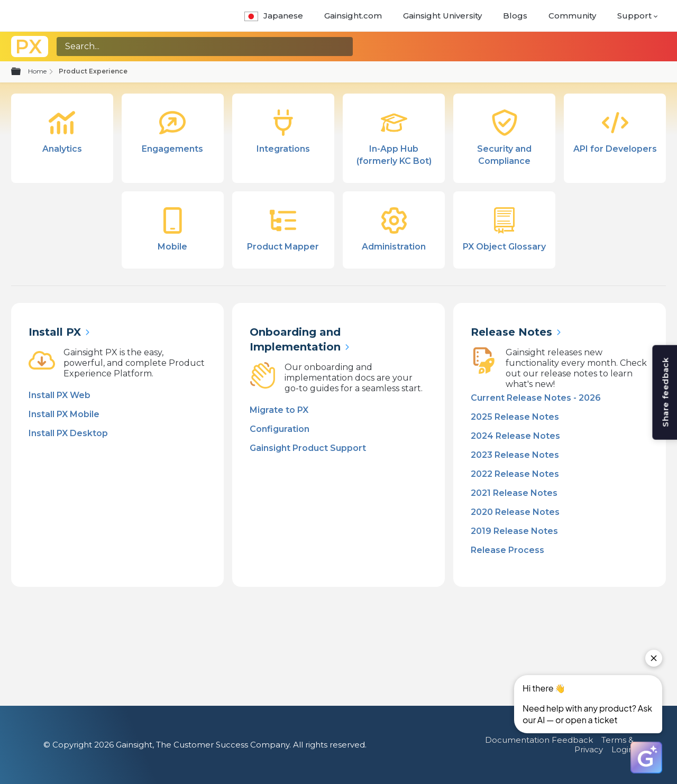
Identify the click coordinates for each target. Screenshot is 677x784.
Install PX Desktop (68, 433)
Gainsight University (442, 16)
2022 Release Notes (515, 474)
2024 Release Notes (515, 436)
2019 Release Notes (514, 531)
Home (37, 71)
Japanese (274, 16)
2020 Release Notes (515, 512)
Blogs (515, 16)
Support (634, 16)
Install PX (55, 332)
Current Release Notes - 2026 (536, 398)
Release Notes (511, 332)
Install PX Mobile (64, 414)
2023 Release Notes (515, 455)
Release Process (507, 550)
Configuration (280, 429)
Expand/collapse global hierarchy (22, 72)
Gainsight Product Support (308, 448)
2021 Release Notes (514, 493)
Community (572, 16)
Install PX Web (60, 395)
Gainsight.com (353, 16)
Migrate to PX (279, 410)
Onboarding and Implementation (295, 339)
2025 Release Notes (515, 417)
